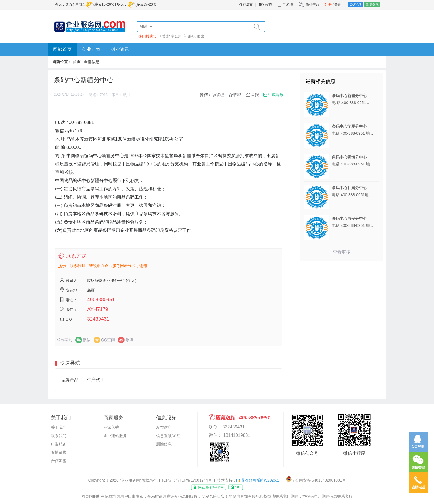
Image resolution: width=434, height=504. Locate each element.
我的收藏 (265, 5)
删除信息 (164, 444)
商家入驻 (111, 427)
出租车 (181, 36)
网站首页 (63, 49)
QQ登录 (356, 4)
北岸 (170, 36)
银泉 (201, 36)
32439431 (98, 319)
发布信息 (164, 427)
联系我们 (59, 436)
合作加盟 (59, 461)
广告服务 (59, 444)
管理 (220, 95)
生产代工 (96, 380)
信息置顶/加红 (168, 436)
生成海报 (276, 95)
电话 (161, 36)
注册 (328, 5)
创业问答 (91, 49)
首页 (77, 62)
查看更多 (342, 252)
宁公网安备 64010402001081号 (319, 480)
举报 (255, 95)
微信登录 (372, 4)
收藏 (237, 95)
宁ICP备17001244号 (194, 480)
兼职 (192, 36)
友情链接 (59, 452)
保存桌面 (246, 5)
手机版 (285, 5)
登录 (338, 5)
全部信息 (92, 62)
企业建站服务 (115, 436)
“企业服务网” (131, 480)
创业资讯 (120, 49)
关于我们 (59, 427)
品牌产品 (70, 380)
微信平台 (312, 5)
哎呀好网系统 (258, 480)
